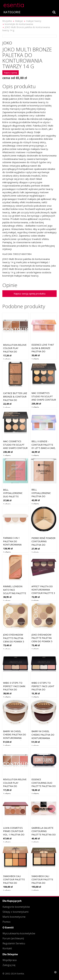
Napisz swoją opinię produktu (30, 294)
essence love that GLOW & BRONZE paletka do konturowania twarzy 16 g (43, 351)
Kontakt (7, 948)
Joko (7, 43)
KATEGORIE (12, 12)
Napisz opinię (11, 73)
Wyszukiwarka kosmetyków (19, 933)
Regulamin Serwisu (14, 943)
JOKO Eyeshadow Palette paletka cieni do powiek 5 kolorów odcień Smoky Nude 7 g (14, 641)
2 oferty (7, 408)
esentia (14, 4)
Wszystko (7, 21)
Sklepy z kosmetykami (15, 912)
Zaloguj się (9, 965)
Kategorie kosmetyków (16, 907)
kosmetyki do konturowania (19, 24)
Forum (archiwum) (13, 938)
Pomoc (7, 922)
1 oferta (7, 359)
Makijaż (19, 21)
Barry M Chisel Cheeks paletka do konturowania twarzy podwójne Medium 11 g (15, 738)
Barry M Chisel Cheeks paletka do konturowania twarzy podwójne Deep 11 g (43, 738)
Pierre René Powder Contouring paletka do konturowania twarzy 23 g (43, 545)
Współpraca (10, 960)
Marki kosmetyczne (14, 917)
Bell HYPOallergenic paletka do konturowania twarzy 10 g (41, 496)
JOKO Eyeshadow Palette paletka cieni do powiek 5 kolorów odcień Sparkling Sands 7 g (44, 641)
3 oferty (35, 601)
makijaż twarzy (34, 21)
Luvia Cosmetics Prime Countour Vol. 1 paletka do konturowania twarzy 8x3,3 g (14, 835)
